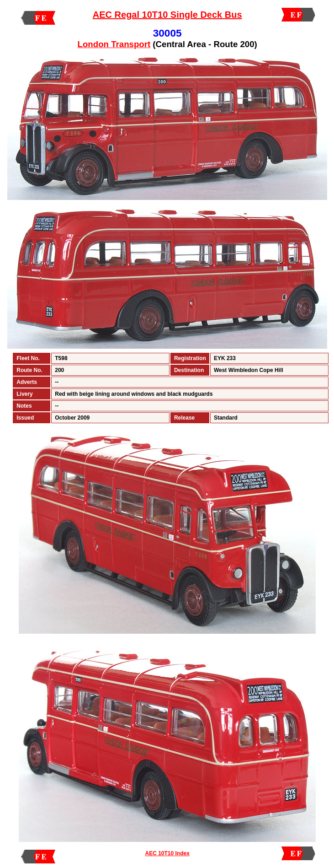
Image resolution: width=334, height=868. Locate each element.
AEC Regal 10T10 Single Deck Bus (167, 15)
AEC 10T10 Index (167, 853)
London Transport (114, 44)
